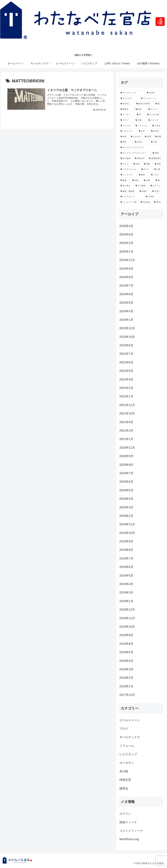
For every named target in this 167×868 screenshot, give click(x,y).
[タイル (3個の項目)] (125, 164)
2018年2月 (126, 678)
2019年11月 (127, 524)
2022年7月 (126, 354)
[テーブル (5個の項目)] (126, 126)
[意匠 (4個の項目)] (126, 142)
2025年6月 (126, 234)
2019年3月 (126, 592)
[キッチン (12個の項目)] (127, 115)
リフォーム (127, 746)
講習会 (124, 788)
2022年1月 (126, 396)
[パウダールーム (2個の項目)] (129, 169)
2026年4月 (126, 226)
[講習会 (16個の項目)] (126, 109)
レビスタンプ (128, 754)
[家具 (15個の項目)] (140, 109)
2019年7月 (126, 558)
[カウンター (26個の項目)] (129, 98)
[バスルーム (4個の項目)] (128, 131)
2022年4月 (126, 379)
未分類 (124, 771)
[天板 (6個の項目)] (140, 120)
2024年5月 (126, 303)
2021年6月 (126, 422)
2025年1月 (126, 252)
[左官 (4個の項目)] (143, 131)
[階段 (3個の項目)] (157, 153)
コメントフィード (131, 831)
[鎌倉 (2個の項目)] (125, 180)
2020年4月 (126, 499)
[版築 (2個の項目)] (147, 164)
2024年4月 (126, 311)
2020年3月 (126, 507)
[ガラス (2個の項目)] (146, 169)
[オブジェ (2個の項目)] (156, 186)
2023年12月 (127, 328)
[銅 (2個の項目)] (159, 180)
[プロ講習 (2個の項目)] (141, 186)
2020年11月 (127, 448)
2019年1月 (126, 601)
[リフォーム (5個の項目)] (142, 126)
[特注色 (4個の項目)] (156, 131)
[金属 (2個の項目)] (148, 180)
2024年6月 (126, 294)
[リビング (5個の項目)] (155, 120)
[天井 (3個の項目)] (156, 142)
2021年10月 (127, 413)
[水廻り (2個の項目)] (144, 191)
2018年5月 (126, 652)
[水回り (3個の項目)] (141, 142)
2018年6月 (126, 644)
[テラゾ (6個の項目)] (126, 120)
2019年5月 (126, 576)
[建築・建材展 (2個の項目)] (128, 191)
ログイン (125, 814)
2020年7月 (126, 473)
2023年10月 (127, 337)
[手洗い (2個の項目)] (157, 191)
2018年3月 (126, 669)
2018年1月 (126, 686)
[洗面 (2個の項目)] (158, 164)
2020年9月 (126, 456)
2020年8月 (126, 465)
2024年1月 (126, 320)
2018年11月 (127, 618)
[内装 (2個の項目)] (136, 180)
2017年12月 (127, 695)
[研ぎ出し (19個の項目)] (127, 104)
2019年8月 (126, 550)
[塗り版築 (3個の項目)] (126, 158)
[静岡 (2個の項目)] (143, 175)
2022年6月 (126, 362)
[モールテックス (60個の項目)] (132, 93)
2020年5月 (126, 490)
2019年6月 (126, 567)
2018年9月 (126, 635)
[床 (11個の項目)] (140, 115)
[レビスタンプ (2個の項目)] (131, 197)
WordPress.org (129, 839)
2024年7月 (126, 286)
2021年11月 (127, 405)
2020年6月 (126, 482)
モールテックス (130, 737)
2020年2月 (126, 516)
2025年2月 (126, 243)
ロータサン (127, 763)
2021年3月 (126, 431)
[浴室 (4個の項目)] (124, 137)
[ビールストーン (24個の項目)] (151, 98)
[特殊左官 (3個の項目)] (140, 158)
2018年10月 (127, 627)
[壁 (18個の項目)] (159, 104)
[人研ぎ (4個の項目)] (157, 126)
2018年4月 (126, 661)
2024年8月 (126, 277)
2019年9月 (126, 541)
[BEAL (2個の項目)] (158, 202)
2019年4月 (126, 584)
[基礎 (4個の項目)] (158, 137)
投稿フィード (128, 822)
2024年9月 (126, 269)
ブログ (124, 729)
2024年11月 (127, 260)
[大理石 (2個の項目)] (154, 197)
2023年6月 (126, 345)
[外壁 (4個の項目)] (148, 137)
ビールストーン (130, 720)
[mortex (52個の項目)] (154, 93)
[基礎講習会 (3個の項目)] (155, 158)
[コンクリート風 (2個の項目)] (129, 202)
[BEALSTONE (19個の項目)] (144, 104)
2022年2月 (126, 388)
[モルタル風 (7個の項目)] (154, 115)
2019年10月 (127, 533)
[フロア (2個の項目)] (156, 175)
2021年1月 (126, 439)
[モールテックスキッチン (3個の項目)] (141, 148)
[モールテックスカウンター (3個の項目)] (135, 153)
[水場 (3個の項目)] (137, 164)
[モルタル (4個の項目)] (136, 137)
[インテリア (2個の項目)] (128, 175)
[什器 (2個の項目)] (158, 169)
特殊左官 (125, 780)
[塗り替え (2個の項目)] (126, 186)
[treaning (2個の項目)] (145, 202)
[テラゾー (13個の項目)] (155, 109)
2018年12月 (127, 610)
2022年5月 (126, 371)
